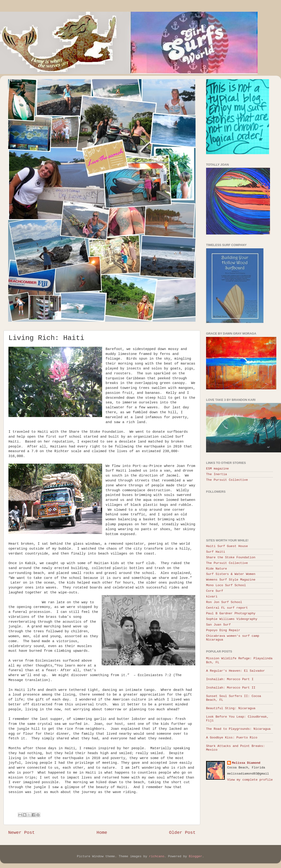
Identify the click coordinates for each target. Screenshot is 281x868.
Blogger (196, 856)
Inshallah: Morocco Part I (230, 679)
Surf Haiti (216, 552)
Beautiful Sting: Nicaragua (231, 708)
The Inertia (216, 474)
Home (102, 833)
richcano (157, 856)
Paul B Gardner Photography (231, 613)
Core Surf (215, 591)
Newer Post (21, 833)
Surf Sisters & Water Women (231, 574)
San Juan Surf (218, 625)
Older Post (182, 833)
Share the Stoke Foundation (231, 557)
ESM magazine (217, 469)
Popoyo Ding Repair (223, 630)
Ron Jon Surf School (224, 602)
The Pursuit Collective (227, 480)
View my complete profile (250, 780)
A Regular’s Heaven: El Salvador (235, 671)
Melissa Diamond (246, 763)
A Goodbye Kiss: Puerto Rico (232, 738)
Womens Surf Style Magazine (231, 580)
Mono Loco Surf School (226, 585)
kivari (212, 597)
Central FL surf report (227, 608)
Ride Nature (216, 569)
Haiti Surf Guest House (227, 546)
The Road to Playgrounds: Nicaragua (238, 729)
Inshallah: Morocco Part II (231, 688)
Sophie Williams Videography (232, 619)
